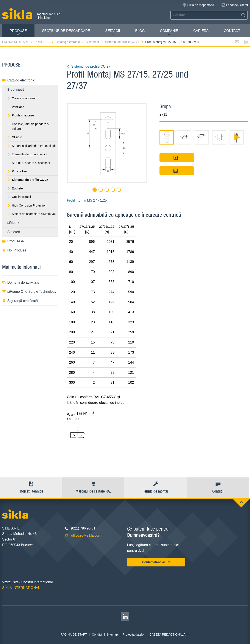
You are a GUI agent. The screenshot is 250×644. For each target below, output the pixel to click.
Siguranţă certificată (20, 301)
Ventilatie (16, 107)
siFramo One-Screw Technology (29, 292)
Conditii (97, 634)
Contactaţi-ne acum (156, 562)
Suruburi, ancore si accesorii (29, 163)
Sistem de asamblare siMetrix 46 (31, 214)
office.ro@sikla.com (86, 535)
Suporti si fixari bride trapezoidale (32, 146)
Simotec (14, 232)
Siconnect (95, 42)
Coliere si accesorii (22, 98)
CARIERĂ (201, 31)
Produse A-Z (14, 241)
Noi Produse (14, 250)
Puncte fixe (17, 171)
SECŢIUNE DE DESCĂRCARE (66, 31)
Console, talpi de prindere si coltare (28, 126)
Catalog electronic (70, 42)
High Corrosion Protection (27, 205)
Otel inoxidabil (19, 197)
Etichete (15, 188)
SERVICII (113, 33)
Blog (140, 31)
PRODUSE (18, 33)
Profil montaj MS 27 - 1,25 (87, 200)
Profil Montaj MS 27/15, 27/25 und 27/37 (172, 42)
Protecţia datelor (134, 634)
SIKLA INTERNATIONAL (21, 588)
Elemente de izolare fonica (27, 154)
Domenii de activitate (21, 282)
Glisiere (15, 137)
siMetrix (13, 223)
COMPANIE (169, 33)
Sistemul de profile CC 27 (124, 42)
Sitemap (112, 634)
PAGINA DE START (18, 42)
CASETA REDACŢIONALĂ (167, 634)
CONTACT (232, 31)
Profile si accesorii (22, 115)
